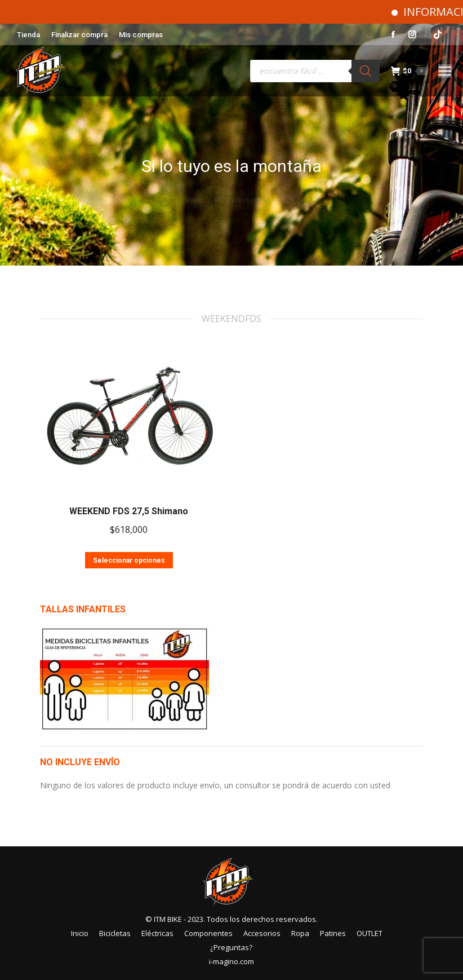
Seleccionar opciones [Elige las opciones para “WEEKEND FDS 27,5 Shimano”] (129, 560)
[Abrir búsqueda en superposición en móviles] (315, 71)
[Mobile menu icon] (445, 71)
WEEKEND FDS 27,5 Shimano (129, 511)
